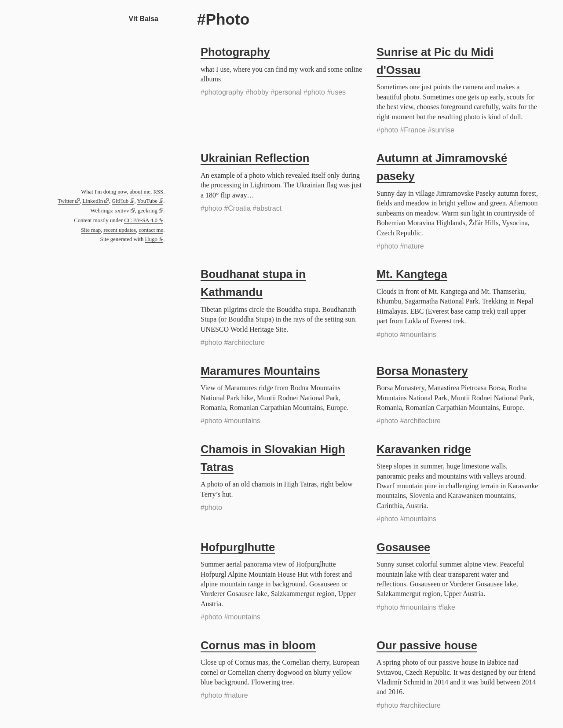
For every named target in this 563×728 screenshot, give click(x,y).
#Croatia (237, 208)
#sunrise (441, 130)
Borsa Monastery (422, 371)
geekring (148, 211)
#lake (447, 607)
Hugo (151, 239)
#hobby (257, 92)
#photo (314, 92)
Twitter (66, 201)
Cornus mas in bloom (258, 645)
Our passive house (427, 645)
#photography (222, 92)
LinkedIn (93, 201)
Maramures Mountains (260, 371)
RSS (158, 192)
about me (140, 192)
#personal (286, 92)
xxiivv (122, 211)
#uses (336, 92)
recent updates (120, 230)
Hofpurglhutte (238, 547)
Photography (235, 52)
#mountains (418, 335)
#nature (412, 246)
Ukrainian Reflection (255, 158)
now (122, 192)
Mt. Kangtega (412, 274)
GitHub (120, 201)
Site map (91, 230)
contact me (151, 230)
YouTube (147, 201)
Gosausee (403, 547)
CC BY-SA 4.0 (141, 220)
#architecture (244, 342)
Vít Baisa (143, 19)
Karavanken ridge (424, 449)
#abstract (267, 208)
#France (413, 130)
